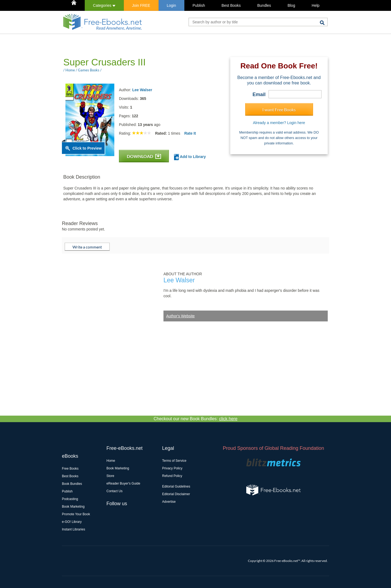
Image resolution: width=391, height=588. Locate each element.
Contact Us (114, 491)
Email (259, 94)
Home (111, 461)
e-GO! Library (72, 522)
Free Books (70, 469)
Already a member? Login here (279, 123)
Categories (104, 5)
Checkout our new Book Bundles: (196, 419)
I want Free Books (279, 110)
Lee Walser (142, 90)
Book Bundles (72, 484)
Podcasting (70, 499)
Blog (291, 5)
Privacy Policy (172, 468)
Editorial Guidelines (176, 486)
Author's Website (180, 316)
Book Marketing (73, 507)
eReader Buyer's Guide (123, 483)
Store (110, 476)
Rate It (190, 133)
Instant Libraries (73, 529)
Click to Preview (87, 148)
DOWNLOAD (144, 156)
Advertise (169, 502)
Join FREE (141, 5)
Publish (199, 5)
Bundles (264, 5)
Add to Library (190, 157)
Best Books (231, 5)
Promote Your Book (76, 514)
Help (316, 5)
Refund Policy (172, 476)
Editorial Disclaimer (176, 494)
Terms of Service (174, 461)
